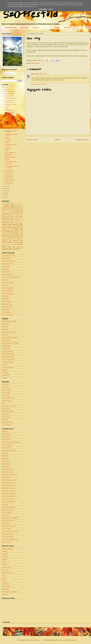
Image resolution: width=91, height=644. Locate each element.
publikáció (4, 238)
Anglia (6, 206)
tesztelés (21, 242)
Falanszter (5, 551)
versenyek (16, 248)
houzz (3, 403)
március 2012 (9, 179)
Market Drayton (9, 102)
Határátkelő (5, 554)
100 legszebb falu (7, 204)
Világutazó (5, 370)
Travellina (4, 365)
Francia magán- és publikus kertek (11, 277)
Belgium (12, 208)
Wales (3, 250)
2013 (5, 87)
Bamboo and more (7, 440)
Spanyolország (5, 239)
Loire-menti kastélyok (7, 293)
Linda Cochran (6, 515)
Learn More (43, 9)
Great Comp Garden (10, 157)
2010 (5, 189)
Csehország (11, 209)
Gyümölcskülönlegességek (9, 480)
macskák (17, 226)
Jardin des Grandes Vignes (9, 494)
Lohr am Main (8, 164)
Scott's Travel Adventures (8, 359)
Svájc (13, 239)
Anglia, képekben (6, 258)
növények (5, 235)
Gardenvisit (5, 280)
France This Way (6, 272)
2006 (5, 198)
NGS (19, 232)
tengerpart (13, 242)
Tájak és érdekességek (8, 367)
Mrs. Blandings (6, 417)
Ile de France (5, 285)
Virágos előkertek (9, 115)
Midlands (15, 227)
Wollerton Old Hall (9, 113)
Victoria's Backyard (7, 542)
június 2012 (8, 172)
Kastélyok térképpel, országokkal (10, 343)
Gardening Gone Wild (7, 469)
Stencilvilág (5, 420)
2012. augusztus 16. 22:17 (39, 84)
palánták (6, 237)
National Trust (19, 230)
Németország (9, 232)
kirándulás (5, 220)
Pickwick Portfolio (6, 568)
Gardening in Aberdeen (8, 472)
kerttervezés (17, 218)
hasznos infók (17, 214)
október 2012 (8, 96)
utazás (37, 63)
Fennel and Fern (6, 461)
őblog (33, 63)
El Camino (19, 209)
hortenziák (5, 217)
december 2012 (9, 91)
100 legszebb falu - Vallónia (9, 321)
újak (13, 244)
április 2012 (8, 177)
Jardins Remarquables (8, 288)
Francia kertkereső (7, 275)
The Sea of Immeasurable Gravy (10, 540)
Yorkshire (10, 250)
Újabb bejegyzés (32, 140)
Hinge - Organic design (8, 398)
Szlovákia (19, 239)
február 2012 (8, 181)
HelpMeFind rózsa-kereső (8, 488)
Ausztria (18, 206)
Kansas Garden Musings (8, 499)
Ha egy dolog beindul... (11, 153)
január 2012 (8, 184)
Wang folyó (5, 378)
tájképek (16, 241)
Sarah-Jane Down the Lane (9, 526)
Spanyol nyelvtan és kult (8, 573)
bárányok (4, 208)
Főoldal (57, 140)
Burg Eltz (7, 159)
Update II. (7, 143)
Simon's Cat (5, 570)
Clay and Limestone (7, 445)
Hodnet (7, 108)
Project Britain (5, 310)
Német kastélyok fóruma (8, 354)
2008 (5, 193)
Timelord (4, 578)
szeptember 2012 (10, 98)
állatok (16, 204)
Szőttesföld (29, 14)
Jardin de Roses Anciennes (9, 491)
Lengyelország (6, 222)
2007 (5, 195)
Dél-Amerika (5, 330)
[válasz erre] (43, 74)
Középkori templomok (7, 291)
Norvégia (4, 234)
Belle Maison (5, 385)
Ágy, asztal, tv (5, 414)
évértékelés (17, 210)
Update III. (7, 138)
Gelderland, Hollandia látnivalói (10, 338)
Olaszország (15, 235)
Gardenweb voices (7, 477)
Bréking (7, 125)
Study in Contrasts (7, 529)
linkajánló (5, 224)
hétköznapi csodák (7, 215)
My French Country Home (8, 521)
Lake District (19, 221)
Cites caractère (6, 266)
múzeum (12, 230)
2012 (5, 90)
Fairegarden (5, 458)
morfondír (4, 230)
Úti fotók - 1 (36, 27)
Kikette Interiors (6, 409)
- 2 (45, 27)
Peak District (13, 237)
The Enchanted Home (7, 422)
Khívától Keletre (6, 346)
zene (15, 250)
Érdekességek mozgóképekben (10, 592)
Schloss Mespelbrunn (10, 162)
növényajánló (15, 233)
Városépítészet (6, 375)
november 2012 (9, 94)
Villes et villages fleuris (8, 315)
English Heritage (6, 210)
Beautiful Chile (6, 324)
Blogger (74, 640)
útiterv (9, 247)
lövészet (15, 224)
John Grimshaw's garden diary (10, 496)
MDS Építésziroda (11, 27)
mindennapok (15, 229)
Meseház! (67, 27)
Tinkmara (4, 581)
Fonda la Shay (6, 395)
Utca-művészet (6, 584)
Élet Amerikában (6, 586)
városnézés (5, 248)
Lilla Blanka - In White (7, 412)
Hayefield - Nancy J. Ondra (9, 485)
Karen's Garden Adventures (9, 502)
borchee (61, 640)
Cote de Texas (6, 387)
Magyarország (5, 227)
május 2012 (8, 175)
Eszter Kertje (5, 456)
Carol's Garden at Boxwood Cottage (11, 442)
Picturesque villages (7, 304)
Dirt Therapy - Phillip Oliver (9, 450)
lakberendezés (11, 221)
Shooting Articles (17, 238)
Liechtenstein (17, 222)
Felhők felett (5, 335)
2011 (5, 186)
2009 (5, 191)
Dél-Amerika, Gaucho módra (9, 332)
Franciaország (15, 212)
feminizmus (4, 212)
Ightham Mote (8, 155)
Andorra (21, 204)
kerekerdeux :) (6, 557)
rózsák (9, 238)
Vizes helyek (5, 373)
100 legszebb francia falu (8, 256)
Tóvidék (7, 244)
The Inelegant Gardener (8, 537)
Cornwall (19, 208)
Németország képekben (8, 357)
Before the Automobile (7, 549)
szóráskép (5, 241)
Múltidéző (4, 565)
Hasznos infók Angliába (8, 283)
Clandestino (5, 327)
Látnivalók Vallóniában (8, 351)
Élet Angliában (6, 589)
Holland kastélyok (6, 340)
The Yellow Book (6, 312)
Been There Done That (8, 264)
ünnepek (18, 247)
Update (7, 151)
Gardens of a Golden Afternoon (10, 475)
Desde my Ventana (7, 390)
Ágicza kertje (24, 27)
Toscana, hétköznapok (8, 362)
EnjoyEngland (5, 269)
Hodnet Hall (8, 110)
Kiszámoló (5, 559)
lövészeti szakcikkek (7, 226)
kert (7, 218)
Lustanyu (4, 562)
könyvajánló (4, 221)
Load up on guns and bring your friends (12, 167)
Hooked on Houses (7, 401)
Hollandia (18, 215)
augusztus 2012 (9, 100)
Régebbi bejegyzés (82, 140)
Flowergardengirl (6, 464)
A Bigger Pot (5, 431)
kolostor (13, 220)
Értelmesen (5, 595)
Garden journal (6, 467)
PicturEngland (5, 299)
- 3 (50, 27)
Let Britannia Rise (6, 348)
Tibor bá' (4, 576)
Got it (51, 9)
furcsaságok (6, 214)
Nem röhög (8, 140)
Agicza (33, 74)
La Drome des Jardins (7, 510)
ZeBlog (57, 27)
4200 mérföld (8, 148)
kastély (21, 217)
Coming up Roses (6, 448)
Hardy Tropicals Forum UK (9, 483)
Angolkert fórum (6, 437)
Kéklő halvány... (9, 117)
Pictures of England (7, 302)
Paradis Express (6, 523)
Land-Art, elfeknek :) (7, 512)
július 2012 (8, 170)
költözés (19, 220)
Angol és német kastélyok (8, 261)
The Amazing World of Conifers (10, 531)
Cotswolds (4, 209)
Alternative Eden (6, 434)
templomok (5, 242)
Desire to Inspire (6, 393)
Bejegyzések (7, 73)
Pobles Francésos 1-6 (7, 307)
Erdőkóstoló (5, 453)
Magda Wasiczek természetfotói (10, 518)
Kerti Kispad (5, 504)
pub (20, 237)
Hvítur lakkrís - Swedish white (9, 406)
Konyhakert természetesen (9, 507)
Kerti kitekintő (8, 119)
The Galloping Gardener (8, 534)
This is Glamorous (6, 425)
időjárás (13, 217)
